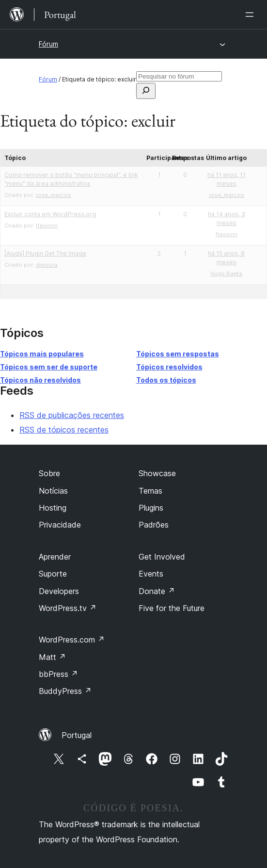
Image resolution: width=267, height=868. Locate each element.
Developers (59, 591)
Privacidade (60, 525)
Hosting (53, 508)
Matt (52, 657)
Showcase (157, 473)
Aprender (55, 557)
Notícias (53, 491)
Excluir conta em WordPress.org (50, 214)
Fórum (48, 44)
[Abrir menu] (251, 15)
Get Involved (162, 557)
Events (151, 574)
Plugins (151, 508)
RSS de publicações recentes (72, 415)
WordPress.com (72, 640)
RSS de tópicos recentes (64, 430)
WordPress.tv (68, 608)
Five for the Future (172, 608)
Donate (157, 591)
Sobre (49, 473)
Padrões (154, 525)
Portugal (77, 735)
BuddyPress (65, 691)
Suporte (53, 574)
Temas (150, 491)
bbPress (58, 674)
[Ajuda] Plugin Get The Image (45, 253)
